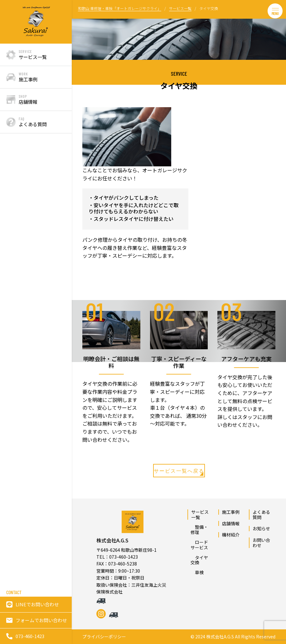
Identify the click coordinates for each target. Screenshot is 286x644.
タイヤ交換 (199, 560)
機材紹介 (231, 535)
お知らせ (261, 528)
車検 (197, 572)
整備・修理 (199, 530)
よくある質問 (261, 515)
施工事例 (231, 512)
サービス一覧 (200, 515)
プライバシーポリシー (104, 637)
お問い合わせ (261, 543)
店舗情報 (231, 523)
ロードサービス (199, 545)
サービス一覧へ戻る (179, 472)
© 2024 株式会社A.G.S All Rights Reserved (233, 637)
